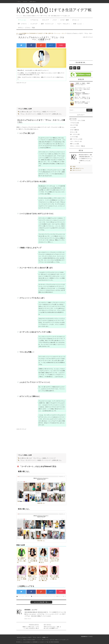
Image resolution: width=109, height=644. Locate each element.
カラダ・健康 (64, 20)
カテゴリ (25, 2)
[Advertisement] (29, 95)
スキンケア (45, 20)
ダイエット (76, 20)
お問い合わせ (33, 2)
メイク (55, 20)
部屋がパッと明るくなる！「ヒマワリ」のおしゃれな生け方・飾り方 (31, 627)
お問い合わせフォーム (77, 168)
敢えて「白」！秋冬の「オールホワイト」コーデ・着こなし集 (82, 98)
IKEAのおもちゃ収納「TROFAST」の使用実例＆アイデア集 (82, 94)
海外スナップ (59, 596)
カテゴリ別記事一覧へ (41, 602)
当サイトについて (76, 170)
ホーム (19, 2)
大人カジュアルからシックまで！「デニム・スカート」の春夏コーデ (33, 637)
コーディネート (36, 596)
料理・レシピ (78, 24)
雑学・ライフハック (47, 24)
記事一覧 (51, 33)
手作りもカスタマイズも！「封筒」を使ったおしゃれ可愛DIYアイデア (52, 627)
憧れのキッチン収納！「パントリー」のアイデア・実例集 (82, 102)
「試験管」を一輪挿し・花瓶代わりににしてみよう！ (82, 84)
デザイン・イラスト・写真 (26, 28)
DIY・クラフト (22, 24)
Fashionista (84, 636)
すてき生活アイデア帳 (54, 11)
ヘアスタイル (34, 20)
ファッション (22, 20)
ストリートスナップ (45, 596)
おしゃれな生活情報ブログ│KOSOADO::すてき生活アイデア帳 (32, 33)
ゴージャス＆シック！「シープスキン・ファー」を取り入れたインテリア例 (82, 89)
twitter (73, 166)
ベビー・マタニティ (63, 24)
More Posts (28, 619)
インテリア (34, 24)
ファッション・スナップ (60, 33)
